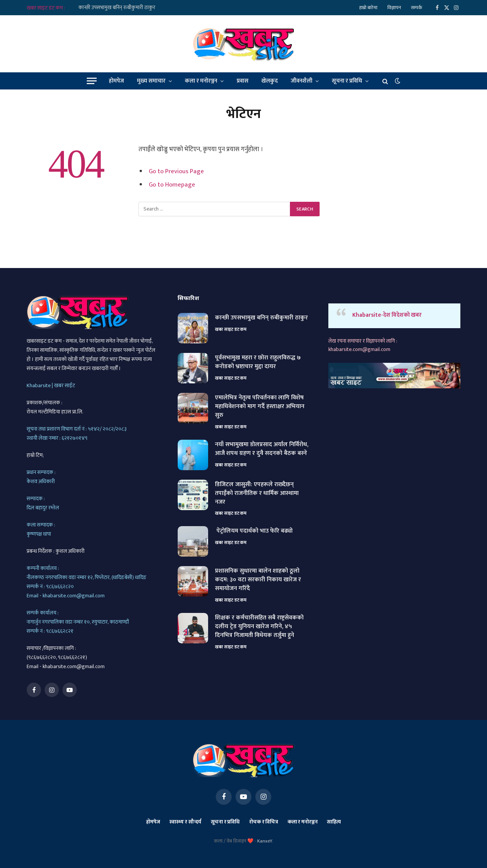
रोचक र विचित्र (264, 822)
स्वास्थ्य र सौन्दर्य (185, 822)
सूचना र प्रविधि (347, 81)
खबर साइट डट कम (231, 329)
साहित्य (334, 822)
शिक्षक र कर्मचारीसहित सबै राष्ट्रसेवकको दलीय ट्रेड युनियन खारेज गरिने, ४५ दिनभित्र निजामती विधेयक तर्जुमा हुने (259, 627)
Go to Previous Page (176, 171)
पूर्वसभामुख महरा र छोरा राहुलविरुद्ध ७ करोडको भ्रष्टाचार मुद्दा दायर (258, 362)
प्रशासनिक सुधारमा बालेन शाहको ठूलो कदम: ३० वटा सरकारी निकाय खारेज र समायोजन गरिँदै (258, 580)
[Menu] (92, 81)
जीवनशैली (302, 81)
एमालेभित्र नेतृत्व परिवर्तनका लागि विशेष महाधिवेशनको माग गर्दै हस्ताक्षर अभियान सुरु (260, 407)
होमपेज (116, 81)
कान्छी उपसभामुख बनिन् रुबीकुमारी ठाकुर (117, 8)
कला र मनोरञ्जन (201, 81)
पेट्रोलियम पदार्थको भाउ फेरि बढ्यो (254, 531)
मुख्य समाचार (151, 81)
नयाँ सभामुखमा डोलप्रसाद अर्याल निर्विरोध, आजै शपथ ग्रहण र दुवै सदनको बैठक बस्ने (262, 449)
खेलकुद (270, 81)
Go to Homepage (172, 185)
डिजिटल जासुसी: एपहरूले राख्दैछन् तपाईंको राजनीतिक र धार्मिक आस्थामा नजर (257, 494)
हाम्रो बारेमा (368, 8)
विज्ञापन (394, 8)
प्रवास (243, 81)
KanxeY (265, 841)
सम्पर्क (417, 8)
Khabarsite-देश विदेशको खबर (387, 315)
